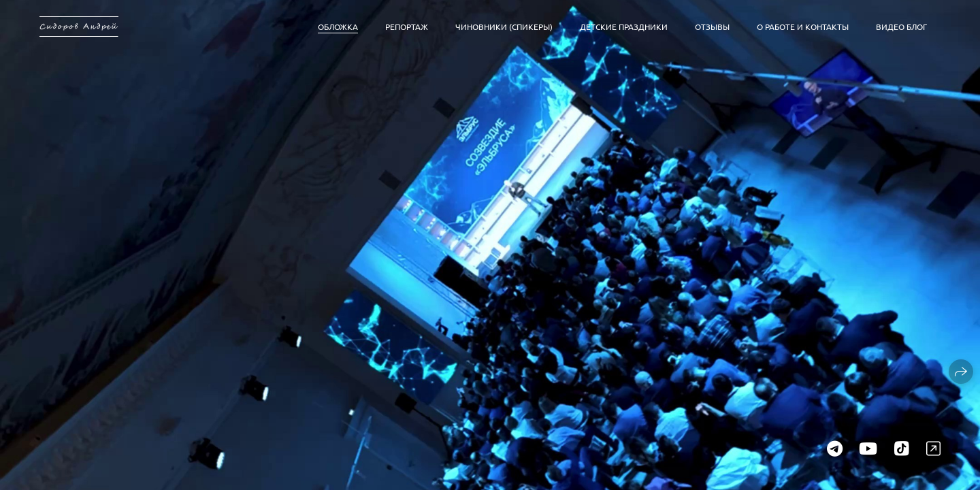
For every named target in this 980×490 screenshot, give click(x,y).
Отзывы (712, 27)
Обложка (338, 27)
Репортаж (407, 27)
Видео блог (901, 27)
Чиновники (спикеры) (504, 27)
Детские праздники (624, 27)
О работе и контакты (803, 27)
